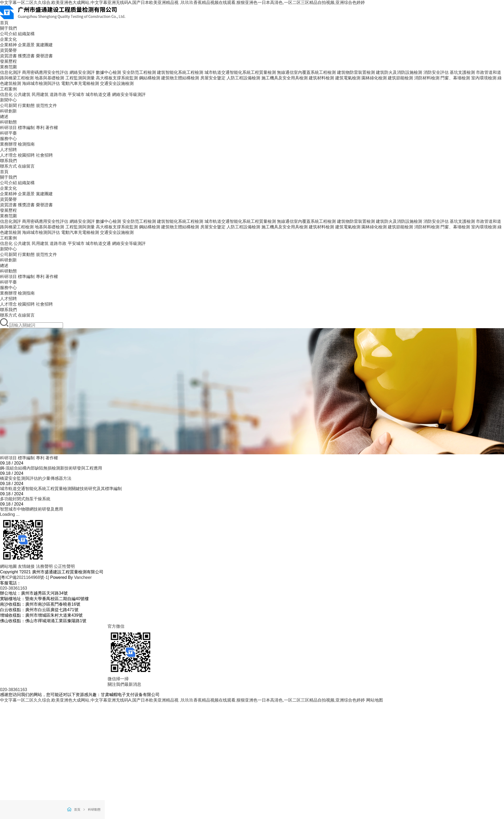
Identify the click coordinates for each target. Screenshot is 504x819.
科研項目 (8, 128)
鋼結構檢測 (150, 78)
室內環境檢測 (484, 78)
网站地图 (375, 700)
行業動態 (26, 105)
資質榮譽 (8, 50)
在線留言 (26, 166)
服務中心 (8, 139)
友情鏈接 (26, 566)
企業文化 (8, 39)
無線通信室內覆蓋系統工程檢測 (306, 72)
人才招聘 (8, 150)
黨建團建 (44, 45)
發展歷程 (8, 61)
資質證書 (8, 56)
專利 (40, 128)
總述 (4, 117)
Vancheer (83, 577)
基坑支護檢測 (462, 72)
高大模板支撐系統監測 (117, 78)
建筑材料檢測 (321, 78)
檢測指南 (26, 144)
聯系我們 (8, 161)
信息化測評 (10, 72)
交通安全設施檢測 (117, 83)
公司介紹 (8, 34)
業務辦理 (8, 144)
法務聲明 (44, 566)
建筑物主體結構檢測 (180, 78)
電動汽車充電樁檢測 (80, 83)
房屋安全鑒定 (213, 78)
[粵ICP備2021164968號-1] (25, 577)
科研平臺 (8, 133)
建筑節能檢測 (400, 78)
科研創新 (8, 111)
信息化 (6, 94)
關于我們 (8, 28)
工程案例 (8, 89)
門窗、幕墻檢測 (455, 78)
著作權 (52, 128)
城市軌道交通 (98, 94)
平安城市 (76, 94)
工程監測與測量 (80, 78)
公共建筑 (22, 94)
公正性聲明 (64, 566)
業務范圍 (8, 67)
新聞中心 (8, 100)
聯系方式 (8, 166)
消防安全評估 (436, 72)
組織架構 (26, 34)
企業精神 (8, 45)
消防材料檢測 (427, 78)
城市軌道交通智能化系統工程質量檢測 (240, 72)
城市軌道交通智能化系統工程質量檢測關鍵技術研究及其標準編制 (61, 489)
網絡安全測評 (82, 72)
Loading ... (10, 514)
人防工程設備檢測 (243, 78)
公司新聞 (8, 105)
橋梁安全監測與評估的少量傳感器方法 (36, 478)
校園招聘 (26, 155)
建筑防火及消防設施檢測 (399, 72)
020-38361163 (14, 588)
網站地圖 (8, 566)
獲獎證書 (26, 56)
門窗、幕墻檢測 (455, 227)
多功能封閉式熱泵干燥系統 (25, 499)
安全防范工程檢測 (139, 72)
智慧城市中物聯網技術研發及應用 (31, 509)
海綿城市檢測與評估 (41, 83)
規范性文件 (46, 105)
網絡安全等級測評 (129, 94)
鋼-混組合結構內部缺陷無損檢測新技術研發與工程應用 (51, 468)
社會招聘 (44, 155)
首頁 (4, 23)
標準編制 (26, 128)
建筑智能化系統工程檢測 (180, 72)
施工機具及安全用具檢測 (285, 78)
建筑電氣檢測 (348, 78)
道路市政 (58, 94)
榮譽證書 (44, 56)
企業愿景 (26, 45)
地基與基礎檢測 (49, 78)
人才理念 (8, 155)
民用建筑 (40, 94)
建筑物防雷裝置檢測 (356, 72)
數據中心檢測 (108, 72)
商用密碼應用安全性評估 (45, 72)
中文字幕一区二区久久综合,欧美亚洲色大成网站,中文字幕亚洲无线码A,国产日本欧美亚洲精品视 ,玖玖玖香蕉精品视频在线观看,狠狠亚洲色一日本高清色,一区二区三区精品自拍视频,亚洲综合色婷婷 (182, 2)
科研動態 (8, 122)
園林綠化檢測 (374, 78)
